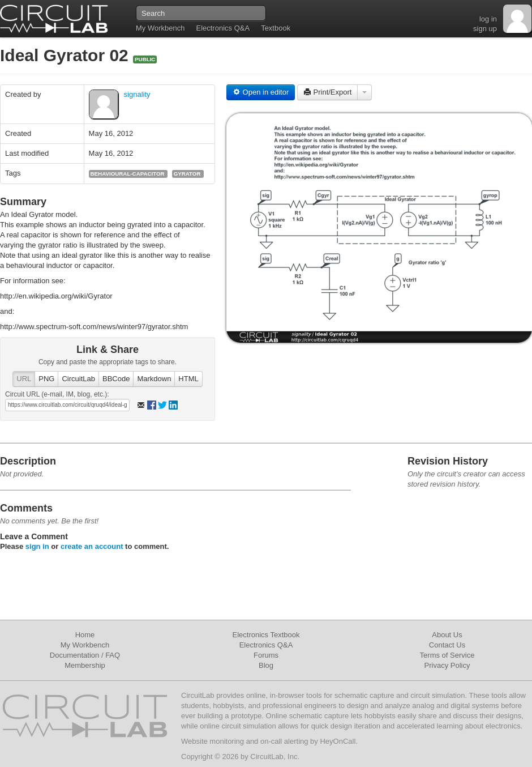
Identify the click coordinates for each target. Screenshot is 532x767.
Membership (85, 665)
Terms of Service (447, 655)
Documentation (74, 655)
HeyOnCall (338, 741)
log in (488, 19)
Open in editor (261, 92)
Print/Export (328, 92)
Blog (266, 665)
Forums (266, 655)
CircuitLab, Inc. (275, 757)
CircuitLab (78, 379)
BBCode (116, 379)
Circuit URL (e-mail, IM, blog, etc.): (57, 394)
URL (24, 379)
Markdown (154, 379)
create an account (92, 546)
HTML (188, 379)
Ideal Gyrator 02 (66, 55)
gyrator (187, 174)
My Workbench (160, 28)
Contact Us (447, 645)
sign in (37, 546)
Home (85, 635)
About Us (447, 635)
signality (137, 94)
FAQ (113, 655)
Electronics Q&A (223, 28)
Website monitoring (213, 741)
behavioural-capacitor (128, 174)
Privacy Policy (447, 665)
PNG (46, 379)
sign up (485, 29)
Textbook (276, 28)
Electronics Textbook (266, 635)
